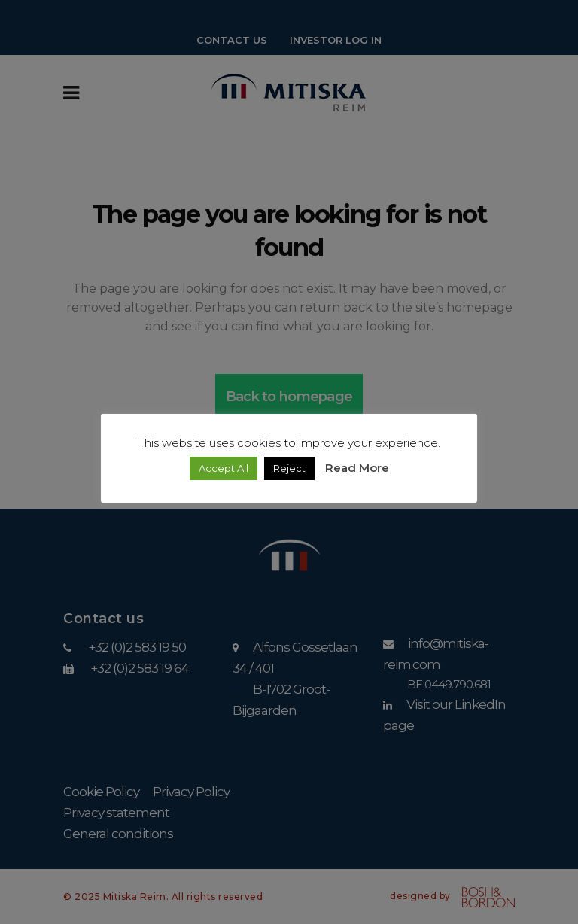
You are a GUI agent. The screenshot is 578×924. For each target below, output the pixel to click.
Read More (357, 468)
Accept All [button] (224, 468)
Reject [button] (289, 468)
